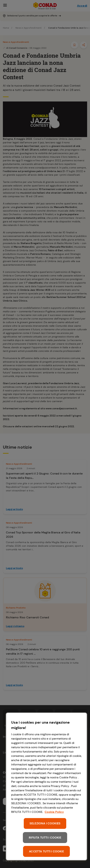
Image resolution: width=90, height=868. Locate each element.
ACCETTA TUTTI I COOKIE (46, 851)
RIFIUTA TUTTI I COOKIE (45, 838)
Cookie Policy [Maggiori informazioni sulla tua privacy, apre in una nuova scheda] (54, 812)
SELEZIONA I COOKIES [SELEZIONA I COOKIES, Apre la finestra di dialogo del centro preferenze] (45, 823)
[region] (46, 786)
